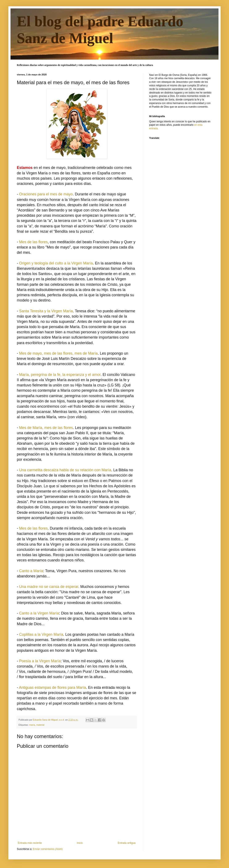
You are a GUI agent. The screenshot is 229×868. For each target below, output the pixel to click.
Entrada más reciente (30, 843)
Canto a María (31, 571)
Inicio (80, 843)
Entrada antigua (127, 843)
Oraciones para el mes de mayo (46, 194)
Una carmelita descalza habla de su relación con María (65, 470)
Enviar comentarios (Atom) (48, 849)
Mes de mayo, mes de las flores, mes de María (58, 353)
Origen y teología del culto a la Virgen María (56, 263)
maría (32, 725)
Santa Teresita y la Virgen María (46, 311)
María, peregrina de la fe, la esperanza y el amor (60, 375)
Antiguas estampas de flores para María (52, 688)
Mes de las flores (33, 242)
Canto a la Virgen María (39, 613)
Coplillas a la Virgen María (41, 634)
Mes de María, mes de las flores (46, 428)
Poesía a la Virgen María (40, 661)
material (40, 725)
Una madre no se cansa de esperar (49, 587)
